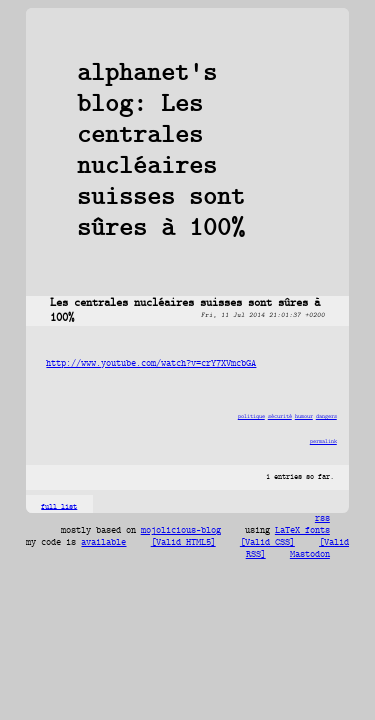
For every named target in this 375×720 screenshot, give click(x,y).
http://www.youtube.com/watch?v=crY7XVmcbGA (151, 363)
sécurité (280, 416)
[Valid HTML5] (183, 543)
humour (304, 416)
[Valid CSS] (267, 543)
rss (322, 519)
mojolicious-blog (181, 531)
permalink (323, 441)
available (103, 543)
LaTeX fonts (302, 531)
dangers (326, 416)
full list (59, 506)
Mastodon (310, 555)
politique (251, 416)
